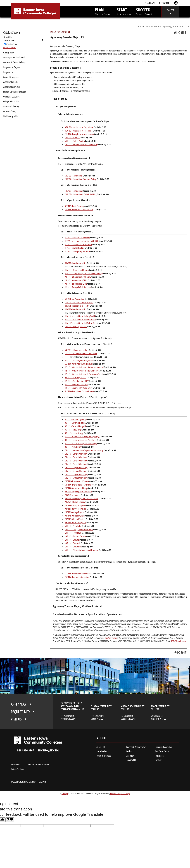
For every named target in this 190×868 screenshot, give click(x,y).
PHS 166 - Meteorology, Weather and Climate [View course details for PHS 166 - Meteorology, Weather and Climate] (82, 498)
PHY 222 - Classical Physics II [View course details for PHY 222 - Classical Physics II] (75, 523)
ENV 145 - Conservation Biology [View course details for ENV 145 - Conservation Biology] (76, 488)
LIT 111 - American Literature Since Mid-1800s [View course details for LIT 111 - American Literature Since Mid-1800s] (82, 241)
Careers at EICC (132, 760)
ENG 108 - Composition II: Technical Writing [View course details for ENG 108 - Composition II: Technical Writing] (81, 194)
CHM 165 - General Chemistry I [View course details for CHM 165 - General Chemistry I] (76, 454)
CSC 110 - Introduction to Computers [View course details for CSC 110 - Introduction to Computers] (78, 574)
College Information (11, 101)
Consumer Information (164, 747)
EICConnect (164, 3)
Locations (159, 760)
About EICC (101, 747)
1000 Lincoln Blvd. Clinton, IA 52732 (97, 717)
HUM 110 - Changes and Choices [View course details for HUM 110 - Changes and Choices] (77, 270)
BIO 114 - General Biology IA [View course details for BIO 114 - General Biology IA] (75, 423)
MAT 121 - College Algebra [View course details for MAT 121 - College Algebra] (75, 141)
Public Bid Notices (17, 764)
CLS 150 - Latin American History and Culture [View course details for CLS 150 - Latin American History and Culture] (81, 353)
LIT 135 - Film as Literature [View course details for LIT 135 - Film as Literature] (75, 248)
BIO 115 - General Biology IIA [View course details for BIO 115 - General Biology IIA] (75, 426)
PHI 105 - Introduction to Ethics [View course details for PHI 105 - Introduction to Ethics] (76, 280)
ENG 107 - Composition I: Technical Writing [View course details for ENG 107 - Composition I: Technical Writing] (80, 179)
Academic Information (12, 87)
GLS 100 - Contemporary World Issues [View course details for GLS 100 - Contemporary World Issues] (79, 364)
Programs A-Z (9, 72)
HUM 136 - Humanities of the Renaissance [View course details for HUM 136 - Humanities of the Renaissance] (80, 320)
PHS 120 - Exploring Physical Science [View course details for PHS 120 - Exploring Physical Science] (78, 492)
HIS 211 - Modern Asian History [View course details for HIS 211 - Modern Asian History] (76, 384)
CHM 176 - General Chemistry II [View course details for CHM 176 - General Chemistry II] (76, 464)
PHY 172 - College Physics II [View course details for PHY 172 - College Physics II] (75, 516)
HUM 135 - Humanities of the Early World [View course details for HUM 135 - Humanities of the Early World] (80, 316)
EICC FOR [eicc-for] (171, 10)
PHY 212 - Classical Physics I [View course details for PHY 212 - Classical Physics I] (75, 519)
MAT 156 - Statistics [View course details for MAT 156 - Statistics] (72, 138)
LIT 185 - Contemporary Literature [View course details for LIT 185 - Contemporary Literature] (77, 251)
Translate (150, 3)
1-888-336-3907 (25, 750)
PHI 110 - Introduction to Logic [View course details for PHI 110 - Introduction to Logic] (76, 284)
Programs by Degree (12, 67)
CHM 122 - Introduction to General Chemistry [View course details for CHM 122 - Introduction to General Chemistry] (81, 144)
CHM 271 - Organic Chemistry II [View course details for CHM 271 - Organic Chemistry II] (76, 474)
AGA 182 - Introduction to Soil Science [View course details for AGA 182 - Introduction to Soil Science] (79, 131)
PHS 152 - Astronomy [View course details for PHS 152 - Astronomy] (73, 495)
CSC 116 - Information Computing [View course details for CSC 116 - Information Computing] (77, 577)
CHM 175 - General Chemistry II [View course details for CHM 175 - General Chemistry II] (76, 461)
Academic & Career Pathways (15, 62)
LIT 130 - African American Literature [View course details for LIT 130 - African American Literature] (78, 244)
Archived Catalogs (10, 111)
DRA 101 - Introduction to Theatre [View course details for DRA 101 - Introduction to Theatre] (77, 306)
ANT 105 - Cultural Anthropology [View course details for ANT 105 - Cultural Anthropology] (77, 350)
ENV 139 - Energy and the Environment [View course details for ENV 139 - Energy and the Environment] (79, 485)
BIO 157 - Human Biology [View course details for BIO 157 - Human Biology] (74, 433)
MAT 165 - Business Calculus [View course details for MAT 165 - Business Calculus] (75, 536)
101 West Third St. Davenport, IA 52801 (68, 717)
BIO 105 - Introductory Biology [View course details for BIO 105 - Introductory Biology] (76, 419)
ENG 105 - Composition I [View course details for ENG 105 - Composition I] (74, 176)
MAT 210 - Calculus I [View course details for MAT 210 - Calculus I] (72, 540)
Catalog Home (9, 53)
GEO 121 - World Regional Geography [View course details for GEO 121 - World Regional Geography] (79, 360)
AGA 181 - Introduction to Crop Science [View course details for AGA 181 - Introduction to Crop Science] (79, 127)
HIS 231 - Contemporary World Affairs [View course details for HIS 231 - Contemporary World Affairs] (79, 388)
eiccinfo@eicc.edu (49, 750)
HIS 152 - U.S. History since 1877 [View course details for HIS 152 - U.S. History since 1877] (77, 381)
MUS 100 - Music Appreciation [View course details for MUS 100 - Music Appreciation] (76, 327)
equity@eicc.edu (111, 638)
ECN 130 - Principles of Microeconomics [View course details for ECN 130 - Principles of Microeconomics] (79, 134)
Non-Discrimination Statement (39, 764)
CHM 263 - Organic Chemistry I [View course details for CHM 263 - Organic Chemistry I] (76, 471)
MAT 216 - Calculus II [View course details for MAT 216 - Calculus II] (73, 543)
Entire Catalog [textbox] (8, 37)
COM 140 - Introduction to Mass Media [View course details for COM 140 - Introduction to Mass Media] (79, 302)
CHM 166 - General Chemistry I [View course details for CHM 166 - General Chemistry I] (76, 457)
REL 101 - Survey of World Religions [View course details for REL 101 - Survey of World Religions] (78, 287)
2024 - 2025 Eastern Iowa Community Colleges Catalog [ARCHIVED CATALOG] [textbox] (161, 27)
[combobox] (163, 26)
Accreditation (102, 751)
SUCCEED (144, 11)
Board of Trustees (104, 756)
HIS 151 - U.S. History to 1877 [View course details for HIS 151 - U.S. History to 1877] (75, 378)
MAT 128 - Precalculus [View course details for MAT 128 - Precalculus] (73, 526)
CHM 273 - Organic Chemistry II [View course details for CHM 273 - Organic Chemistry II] (76, 478)
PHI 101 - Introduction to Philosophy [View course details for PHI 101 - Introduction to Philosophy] (78, 277)
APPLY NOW (19, 704)
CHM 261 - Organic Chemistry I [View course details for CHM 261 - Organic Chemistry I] (76, 468)
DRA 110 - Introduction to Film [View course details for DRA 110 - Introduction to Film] (76, 263)
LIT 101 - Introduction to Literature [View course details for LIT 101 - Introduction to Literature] (77, 238)
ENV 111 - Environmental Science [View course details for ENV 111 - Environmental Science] (77, 481)
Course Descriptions (11, 77)
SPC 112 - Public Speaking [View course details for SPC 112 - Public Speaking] (74, 206)
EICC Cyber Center (162, 751)
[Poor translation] (10, 820)
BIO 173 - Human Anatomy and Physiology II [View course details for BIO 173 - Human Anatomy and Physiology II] (81, 443)
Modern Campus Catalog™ (120, 793)
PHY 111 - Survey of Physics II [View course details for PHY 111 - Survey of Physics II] (75, 509)
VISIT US (16, 719)
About (102, 739)
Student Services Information (15, 92)
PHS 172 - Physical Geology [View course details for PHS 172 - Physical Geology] (75, 502)
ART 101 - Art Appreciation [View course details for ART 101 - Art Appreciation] (74, 299)
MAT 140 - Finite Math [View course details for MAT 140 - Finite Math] (73, 533)
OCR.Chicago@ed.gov (178, 641)
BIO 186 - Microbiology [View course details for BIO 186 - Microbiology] (73, 447)
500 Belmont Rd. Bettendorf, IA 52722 (158, 717)
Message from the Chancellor (15, 57)
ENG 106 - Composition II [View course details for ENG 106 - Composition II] (74, 191)
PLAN (104, 11)
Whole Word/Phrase (12, 44)
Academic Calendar (11, 82)
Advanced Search (10, 47)
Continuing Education (11, 97)
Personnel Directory (11, 106)
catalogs (65, 793)
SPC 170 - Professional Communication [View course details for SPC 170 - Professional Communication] (79, 210)
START (124, 11)
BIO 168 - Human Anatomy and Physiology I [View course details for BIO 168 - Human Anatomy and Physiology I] (81, 440)
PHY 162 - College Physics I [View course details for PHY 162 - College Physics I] (75, 512)
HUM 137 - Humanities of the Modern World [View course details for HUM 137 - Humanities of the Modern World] (81, 323)
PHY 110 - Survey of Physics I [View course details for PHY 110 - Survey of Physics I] (75, 505)
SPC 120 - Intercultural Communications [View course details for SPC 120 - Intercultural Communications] (79, 391)
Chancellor (130, 756)
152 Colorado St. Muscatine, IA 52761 (128, 717)
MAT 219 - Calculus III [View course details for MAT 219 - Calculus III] (73, 547)
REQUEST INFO (20, 712)
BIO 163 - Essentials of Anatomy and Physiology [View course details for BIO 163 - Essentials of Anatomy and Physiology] (82, 437)
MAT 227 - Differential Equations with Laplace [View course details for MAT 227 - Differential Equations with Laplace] (81, 550)
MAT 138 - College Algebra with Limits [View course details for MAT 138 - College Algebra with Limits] (79, 529)
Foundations (160, 756)
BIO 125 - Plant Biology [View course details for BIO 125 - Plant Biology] (73, 430)
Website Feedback (17, 769)
